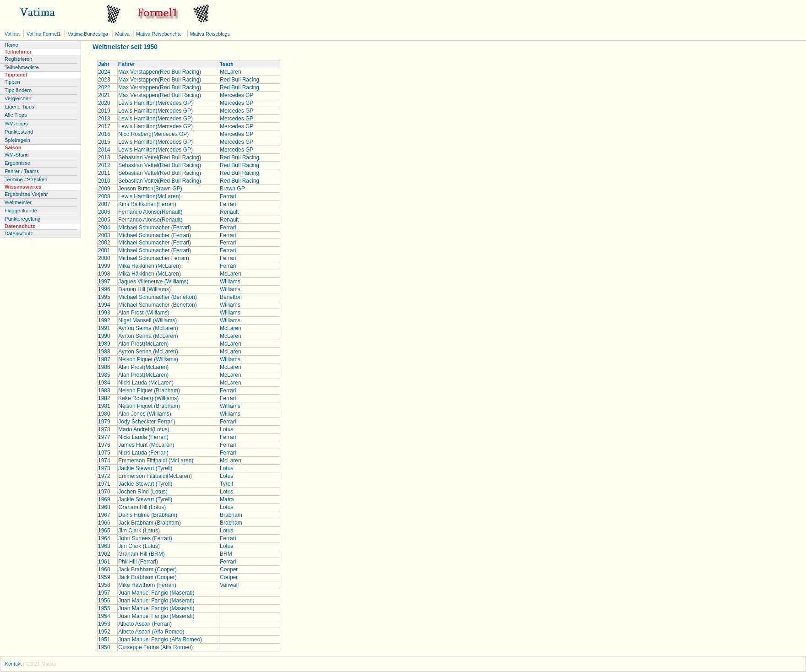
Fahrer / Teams (22, 171)
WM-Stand (17, 155)
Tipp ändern (18, 90)
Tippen (12, 82)
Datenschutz (19, 233)
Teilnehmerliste (22, 67)
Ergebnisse (17, 163)
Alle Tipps (16, 115)
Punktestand (19, 132)
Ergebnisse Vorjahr (26, 194)
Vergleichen (18, 98)
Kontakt (13, 664)
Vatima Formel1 (44, 34)
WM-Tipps (16, 124)
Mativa (123, 34)
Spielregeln (17, 140)
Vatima (13, 34)
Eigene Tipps (19, 107)
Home (11, 45)
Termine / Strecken (26, 179)
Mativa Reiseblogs (209, 34)
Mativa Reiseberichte (158, 34)
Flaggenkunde (21, 211)
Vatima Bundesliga (89, 34)
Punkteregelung (22, 219)
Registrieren (18, 59)
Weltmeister (18, 202)
